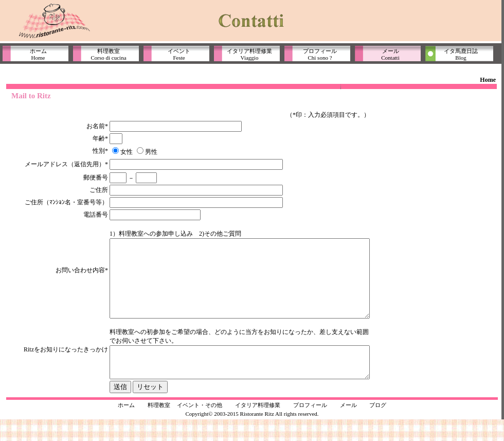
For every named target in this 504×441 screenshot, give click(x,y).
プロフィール (310, 427)
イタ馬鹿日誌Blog (461, 54)
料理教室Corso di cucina (108, 54)
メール (348, 427)
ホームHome (38, 54)
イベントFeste (179, 54)
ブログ (378, 427)
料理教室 (159, 427)
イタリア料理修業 (258, 427)
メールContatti (390, 54)
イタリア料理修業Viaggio (249, 54)
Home (488, 80)
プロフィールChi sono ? (320, 54)
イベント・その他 (200, 427)
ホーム (126, 427)
